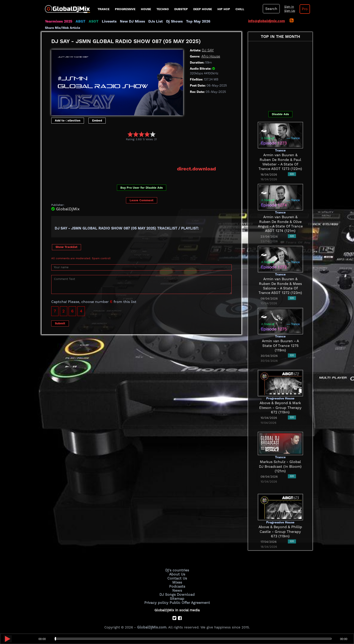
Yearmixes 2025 (58, 21)
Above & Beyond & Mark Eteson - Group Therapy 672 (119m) (280, 408)
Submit (60, 323)
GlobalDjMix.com (152, 625)
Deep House (203, 9)
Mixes (177, 582)
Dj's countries (177, 570)
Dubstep (181, 9)
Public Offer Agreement (189, 600)
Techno (163, 9)
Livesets (107, 21)
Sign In (288, 7)
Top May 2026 (192, 21)
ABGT (79, 21)
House (146, 9)
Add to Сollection (68, 120)
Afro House (211, 56)
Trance (104, 9)
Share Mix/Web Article (63, 28)
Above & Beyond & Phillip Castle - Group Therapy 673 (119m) (280, 532)
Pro (303, 9)
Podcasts (177, 585)
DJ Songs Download (177, 593)
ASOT (92, 21)
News (177, 589)
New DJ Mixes (129, 21)
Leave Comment (142, 200)
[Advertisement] (133, 153)
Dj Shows (169, 21)
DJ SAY (207, 50)
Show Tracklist (66, 246)
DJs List (151, 21)
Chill (240, 9)
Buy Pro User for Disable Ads (142, 187)
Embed (97, 120)
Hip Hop (224, 9)
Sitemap (177, 597)
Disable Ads (280, 114)
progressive (125, 9)
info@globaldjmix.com (267, 21)
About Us (177, 574)
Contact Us (177, 578)
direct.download (197, 169)
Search (271, 9)
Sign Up (288, 11)
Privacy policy (157, 600)
